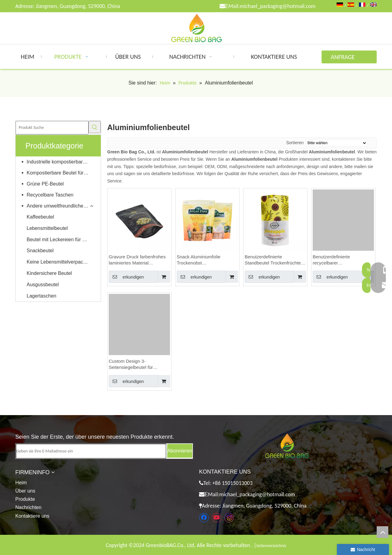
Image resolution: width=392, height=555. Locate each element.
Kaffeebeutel (40, 217)
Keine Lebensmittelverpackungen (61, 262)
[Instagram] (229, 518)
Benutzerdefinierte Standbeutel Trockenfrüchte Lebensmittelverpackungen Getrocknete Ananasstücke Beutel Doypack (273, 260)
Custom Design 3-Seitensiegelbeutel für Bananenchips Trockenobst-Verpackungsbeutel (137, 364)
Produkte (25, 499)
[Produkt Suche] (52, 128)
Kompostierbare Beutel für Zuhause (61, 173)
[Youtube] (217, 518)
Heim (21, 483)
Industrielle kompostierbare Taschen (61, 162)
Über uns (25, 491)
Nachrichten (28, 507)
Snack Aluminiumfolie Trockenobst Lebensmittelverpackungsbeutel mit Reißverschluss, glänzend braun (207, 260)
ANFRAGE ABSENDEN (344, 58)
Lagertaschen (41, 296)
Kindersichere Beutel (49, 273)
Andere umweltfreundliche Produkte (61, 206)
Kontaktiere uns (32, 516)
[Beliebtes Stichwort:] (95, 127)
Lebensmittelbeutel (47, 228)
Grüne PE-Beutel (45, 184)
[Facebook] (204, 518)
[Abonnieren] (180, 451)
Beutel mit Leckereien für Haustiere (61, 240)
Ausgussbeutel (43, 285)
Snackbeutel (40, 251)
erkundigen (126, 277)
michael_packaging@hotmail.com (278, 6)
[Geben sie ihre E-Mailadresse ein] (91, 451)
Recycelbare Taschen (50, 195)
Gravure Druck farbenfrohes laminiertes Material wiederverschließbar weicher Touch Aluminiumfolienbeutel (138, 260)
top (383, 532)
